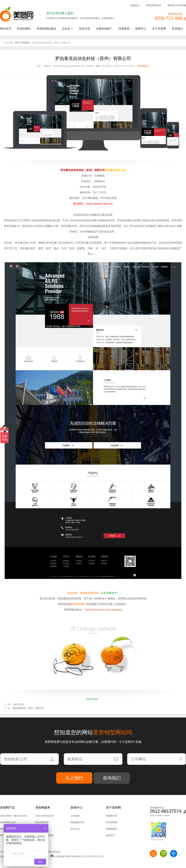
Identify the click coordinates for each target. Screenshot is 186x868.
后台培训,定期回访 (45, 835)
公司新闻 (75, 816)
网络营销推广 (79, 604)
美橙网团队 (112, 829)
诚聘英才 (110, 835)
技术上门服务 (42, 829)
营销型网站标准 (153, 5)
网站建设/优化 (78, 822)
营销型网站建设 (46, 29)
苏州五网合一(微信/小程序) (13, 816)
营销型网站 (24, 29)
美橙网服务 (43, 808)
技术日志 (75, 829)
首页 (17, 43)
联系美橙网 (112, 822)
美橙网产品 (7, 808)
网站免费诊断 (42, 822)
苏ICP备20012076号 (94, 856)
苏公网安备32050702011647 (66, 856)
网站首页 (6, 29)
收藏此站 (135, 5)
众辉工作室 (18, 704)
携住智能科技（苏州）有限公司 (28, 708)
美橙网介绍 (112, 816)
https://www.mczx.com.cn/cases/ (103, 610)
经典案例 (124, 29)
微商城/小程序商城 (177, 5)
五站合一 (68, 29)
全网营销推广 (104, 29)
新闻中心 (141, 29)
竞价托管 (84, 29)
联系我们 (177, 29)
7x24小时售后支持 (44, 816)
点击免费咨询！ (110, 593)
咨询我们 (112, 778)
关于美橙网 (159, 29)
